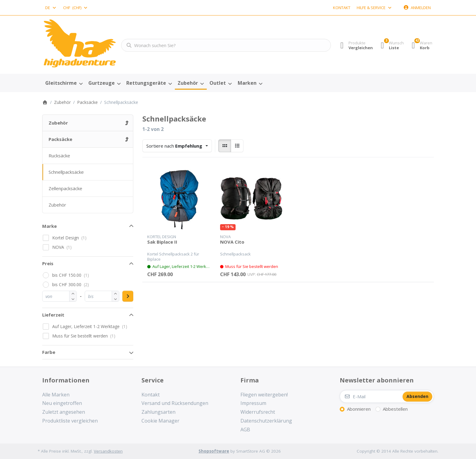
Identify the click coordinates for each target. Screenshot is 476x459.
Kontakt (342, 8)
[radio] (225, 146)
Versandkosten (108, 451)
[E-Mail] (371, 396)
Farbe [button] (49, 352)
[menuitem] (64, 83)
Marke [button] (49, 226)
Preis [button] (48, 263)
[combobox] (51, 8)
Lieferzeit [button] (53, 315)
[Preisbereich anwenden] (128, 296)
